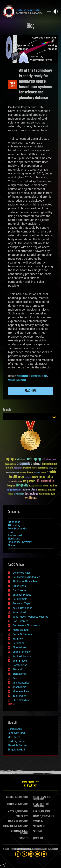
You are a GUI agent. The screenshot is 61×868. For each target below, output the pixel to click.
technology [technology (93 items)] (32, 494)
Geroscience (15, 729)
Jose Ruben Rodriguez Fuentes (30, 617)
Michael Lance (21, 683)
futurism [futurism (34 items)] (37, 473)
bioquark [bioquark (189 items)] (23, 464)
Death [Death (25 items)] (55, 468)
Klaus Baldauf (23, 376)
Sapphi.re (54, 849)
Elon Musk (14, 539)
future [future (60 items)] (30, 473)
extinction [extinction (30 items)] (23, 473)
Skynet (12, 545)
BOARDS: (36, 817)
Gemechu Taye (21, 603)
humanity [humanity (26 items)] (28, 477)
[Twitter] (24, 854)
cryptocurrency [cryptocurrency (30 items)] (43, 468)
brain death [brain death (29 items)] (27, 468)
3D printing (14, 522)
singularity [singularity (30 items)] (52, 490)
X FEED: (11, 812)
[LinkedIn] (31, 854)
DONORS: (20, 817)
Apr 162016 (13, 84)
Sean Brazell (20, 661)
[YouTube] (37, 854)
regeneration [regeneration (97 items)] (29, 490)
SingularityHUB (16, 750)
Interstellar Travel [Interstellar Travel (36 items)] (15, 482)
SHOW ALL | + (13, 704)
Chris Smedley (21, 700)
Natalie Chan (20, 665)
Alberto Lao (19, 647)
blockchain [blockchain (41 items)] (18, 468)
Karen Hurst (19, 612)
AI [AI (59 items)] (15, 460)
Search (54, 416)
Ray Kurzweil (15, 535)
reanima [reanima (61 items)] (53, 486)
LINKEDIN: (11, 804)
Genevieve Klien (22, 573)
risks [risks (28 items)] (46, 490)
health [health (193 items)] (51, 472)
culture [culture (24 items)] (51, 468)
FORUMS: (22, 839)
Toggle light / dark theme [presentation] (56, 11)
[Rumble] (44, 854)
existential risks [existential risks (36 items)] (12, 473)
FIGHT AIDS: (13, 822)
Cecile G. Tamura (22, 634)
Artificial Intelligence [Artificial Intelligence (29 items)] (49, 460)
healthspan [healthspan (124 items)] (17, 477)
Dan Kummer (20, 621)
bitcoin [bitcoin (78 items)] (9, 468)
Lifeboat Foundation (23, 849)
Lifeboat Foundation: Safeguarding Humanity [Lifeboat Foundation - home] (22, 11)
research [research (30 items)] (41, 490)
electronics (36, 376)
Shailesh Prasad (22, 595)
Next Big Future (16, 741)
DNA (10, 532)
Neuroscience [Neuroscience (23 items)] (38, 486)
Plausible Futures (18, 745)
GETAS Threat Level (30, 785)
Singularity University (20, 542)
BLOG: (35, 812)
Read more (31, 391)
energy (44, 376)
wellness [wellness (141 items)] (31, 498)
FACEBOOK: (9, 797)
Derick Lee (18, 643)
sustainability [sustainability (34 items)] (19, 494)
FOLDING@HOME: (10, 826)
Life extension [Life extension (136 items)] (45, 481)
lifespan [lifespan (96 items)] (11, 486)
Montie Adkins (21, 691)
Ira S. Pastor (20, 696)
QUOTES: (36, 839)
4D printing (14, 525)
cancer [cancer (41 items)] (34, 468)
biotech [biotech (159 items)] (36, 464)
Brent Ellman (20, 674)
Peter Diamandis (17, 529)
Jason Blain (19, 687)
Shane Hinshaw (22, 652)
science (11, 380)
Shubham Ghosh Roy (25, 581)
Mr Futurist (14, 737)
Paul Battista (20, 599)
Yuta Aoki (18, 639)
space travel (21, 380)
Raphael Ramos (22, 656)
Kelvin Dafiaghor (22, 608)
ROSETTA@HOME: (18, 831)
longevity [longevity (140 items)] (22, 485)
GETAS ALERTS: (39, 804)
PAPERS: (36, 831)
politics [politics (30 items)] (45, 486)
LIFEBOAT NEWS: (39, 797)
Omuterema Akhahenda (26, 625)
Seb (15, 678)
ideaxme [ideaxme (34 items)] (35, 477)
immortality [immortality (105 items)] (46, 477)
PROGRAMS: (37, 826)
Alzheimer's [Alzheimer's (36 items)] (22, 460)
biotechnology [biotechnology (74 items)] (50, 464)
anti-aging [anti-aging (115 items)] (34, 459)
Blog (31, 26)
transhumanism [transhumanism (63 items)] (47, 494)
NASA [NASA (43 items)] (31, 486)
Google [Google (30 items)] (43, 473)
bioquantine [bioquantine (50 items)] (10, 464)
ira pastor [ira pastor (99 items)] (29, 481)
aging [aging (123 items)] (10, 459)
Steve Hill (18, 669)
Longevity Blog (16, 733)
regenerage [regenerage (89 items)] (14, 490)
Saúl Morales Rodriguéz (26, 577)
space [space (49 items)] (10, 494)
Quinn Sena (19, 586)
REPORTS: (37, 822)
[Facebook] (18, 854)
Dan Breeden (20, 590)
